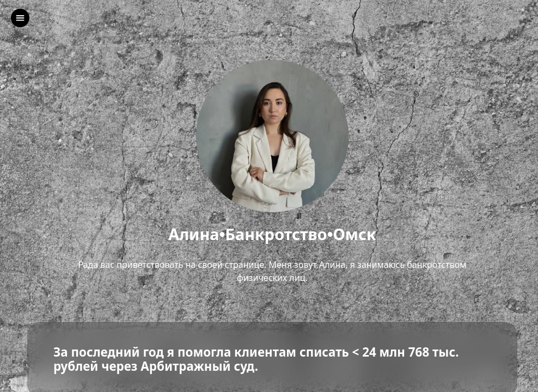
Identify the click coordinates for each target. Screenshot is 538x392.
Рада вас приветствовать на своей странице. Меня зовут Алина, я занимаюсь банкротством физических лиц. (272, 271)
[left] (20, 18)
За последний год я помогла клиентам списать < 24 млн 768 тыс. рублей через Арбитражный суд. (256, 360)
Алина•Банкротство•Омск (272, 234)
